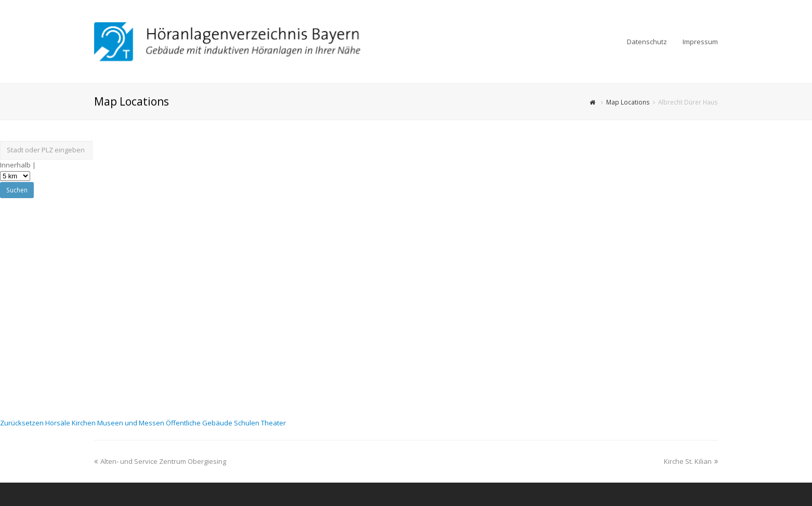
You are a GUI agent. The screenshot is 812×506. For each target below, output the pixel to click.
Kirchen (84, 423)
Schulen (247, 423)
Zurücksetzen (23, 423)
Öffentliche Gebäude (200, 423)
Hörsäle (58, 423)
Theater (273, 423)
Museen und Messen (132, 423)
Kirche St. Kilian (691, 461)
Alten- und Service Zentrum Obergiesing (160, 461)
